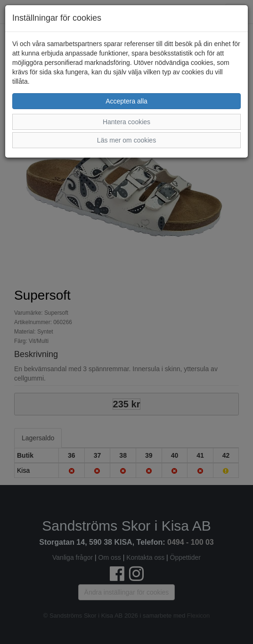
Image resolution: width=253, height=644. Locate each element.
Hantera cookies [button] (126, 122)
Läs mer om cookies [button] (126, 140)
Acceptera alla (126, 101)
